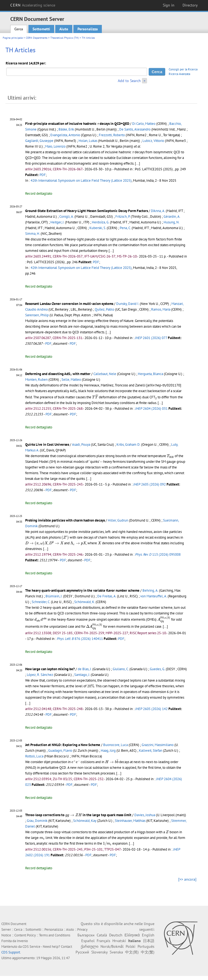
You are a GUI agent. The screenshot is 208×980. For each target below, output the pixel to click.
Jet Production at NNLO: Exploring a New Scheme (63, 745)
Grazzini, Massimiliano (158, 745)
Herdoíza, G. (100, 222)
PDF (43, 175)
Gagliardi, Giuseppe (39, 141)
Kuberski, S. (98, 228)
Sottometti (41, 29)
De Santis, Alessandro (135, 129)
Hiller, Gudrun (118, 520)
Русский (82, 952)
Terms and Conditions (55, 935)
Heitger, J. (57, 222)
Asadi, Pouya (81, 445)
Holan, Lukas (88, 141)
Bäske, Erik (66, 129)
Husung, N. (171, 222)
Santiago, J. (82, 675)
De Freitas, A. (107, 596)
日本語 (149, 941)
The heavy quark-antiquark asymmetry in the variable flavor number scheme (82, 590)
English (148, 935)
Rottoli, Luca (34, 756)
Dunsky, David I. (128, 304)
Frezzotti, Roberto (112, 135)
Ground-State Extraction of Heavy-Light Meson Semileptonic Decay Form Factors (87, 211)
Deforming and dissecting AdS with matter (58, 374)
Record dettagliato (39, 193)
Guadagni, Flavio (60, 751)
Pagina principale (13, 38)
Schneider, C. (41, 602)
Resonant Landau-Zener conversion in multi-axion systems (69, 304)
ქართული (90, 946)
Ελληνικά (132, 935)
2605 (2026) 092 (149, 484)
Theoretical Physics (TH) (65, 38)
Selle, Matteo (71, 380)
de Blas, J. (85, 669)
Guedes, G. (157, 669)
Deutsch (116, 935)
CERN (33, 5)
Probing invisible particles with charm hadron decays (65, 520)
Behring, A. (150, 590)
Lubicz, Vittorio (153, 141)
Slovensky (99, 952)
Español (88, 941)
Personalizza (88, 29)
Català (102, 935)
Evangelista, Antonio (65, 135)
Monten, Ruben (36, 380)
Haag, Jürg (108, 751)
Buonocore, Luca (116, 745)
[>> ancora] (187, 879)
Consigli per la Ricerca (183, 69)
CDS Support (11, 952)
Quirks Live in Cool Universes (47, 445)
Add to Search (129, 81)
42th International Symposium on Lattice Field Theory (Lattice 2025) (81, 180)
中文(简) (132, 952)
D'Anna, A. (158, 211)
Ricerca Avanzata (179, 74)
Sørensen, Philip (37, 315)
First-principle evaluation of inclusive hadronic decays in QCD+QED (77, 124)
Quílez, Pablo (105, 309)
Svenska (116, 952)
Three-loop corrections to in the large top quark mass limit (78, 815)
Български (86, 935)
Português (146, 946)
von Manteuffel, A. (154, 596)
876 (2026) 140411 (80, 639)
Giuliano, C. (121, 669)
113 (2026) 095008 (158, 554)
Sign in (169, 5)
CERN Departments (37, 38)
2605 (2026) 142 (151, 709)
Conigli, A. (66, 216)
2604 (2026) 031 (151, 408)
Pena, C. (125, 228)
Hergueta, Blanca (150, 374)
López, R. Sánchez (40, 675)
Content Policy (25, 935)
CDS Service (31, 947)
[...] (137, 163)
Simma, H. (32, 234)
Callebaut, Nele (105, 374)
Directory (190, 5)
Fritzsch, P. (123, 216)
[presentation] (98, 124)
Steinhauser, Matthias (130, 821)
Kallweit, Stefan (151, 751)
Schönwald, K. (84, 602)
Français (103, 941)
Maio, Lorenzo (55, 146)
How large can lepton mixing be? (50, 669)
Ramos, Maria (161, 309)
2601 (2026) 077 (151, 338)
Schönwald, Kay (85, 821)
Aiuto (64, 29)
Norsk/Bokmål (112, 946)
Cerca (19, 29)
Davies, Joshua (145, 815)
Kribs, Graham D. (128, 445)
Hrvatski (119, 941)
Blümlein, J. (54, 596)
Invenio (22, 941)
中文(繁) (148, 952)
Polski (131, 946)
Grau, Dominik (37, 821)
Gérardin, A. (172, 216)
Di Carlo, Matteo (144, 124)
